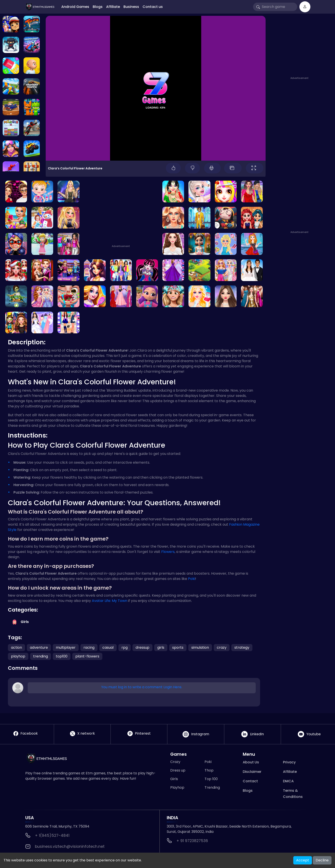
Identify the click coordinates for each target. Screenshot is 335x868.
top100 (62, 656)
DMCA (288, 781)
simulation (200, 647)
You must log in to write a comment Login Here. (142, 687)
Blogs (98, 7)
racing (89, 647)
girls (161, 647)
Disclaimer (252, 772)
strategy (242, 647)
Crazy (175, 762)
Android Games (75, 7)
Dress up (178, 770)
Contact (250, 781)
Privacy (289, 762)
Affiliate (113, 7)
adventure (39, 647)
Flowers (168, 552)
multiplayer (66, 647)
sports (178, 647)
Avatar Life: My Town (110, 601)
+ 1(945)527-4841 (52, 835)
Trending (212, 787)
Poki (192, 579)
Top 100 (211, 779)
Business (131, 7)
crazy (222, 647)
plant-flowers (87, 656)
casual (108, 647)
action (16, 647)
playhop (18, 656)
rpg (125, 647)
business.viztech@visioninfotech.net (70, 846)
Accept (303, 860)
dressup (142, 647)
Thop (209, 770)
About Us (251, 762)
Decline (322, 860)
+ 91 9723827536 (192, 841)
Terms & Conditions (293, 794)
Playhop (177, 787)
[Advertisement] (301, 48)
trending (41, 656)
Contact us (153, 7)
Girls (174, 779)
